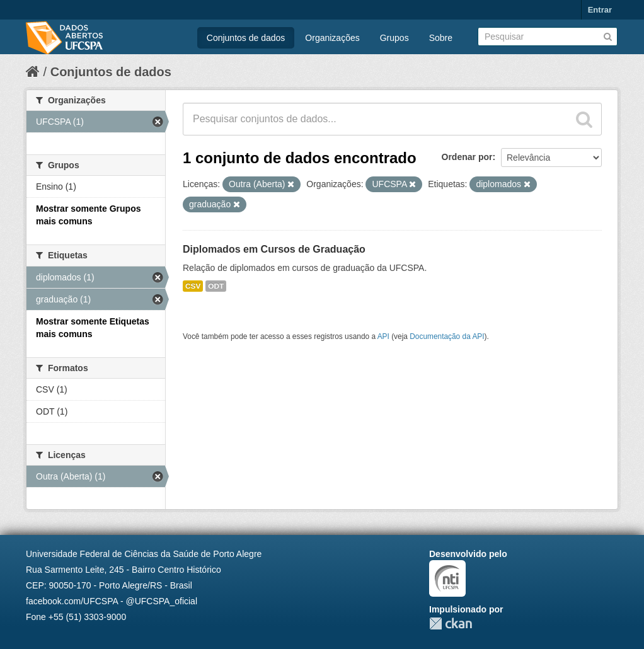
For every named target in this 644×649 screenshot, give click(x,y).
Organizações (332, 38)
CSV (193, 286)
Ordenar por (467, 157)
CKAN (451, 623)
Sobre (441, 38)
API (383, 336)
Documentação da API (447, 336)
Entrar (600, 10)
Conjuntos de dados (246, 38)
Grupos (394, 38)
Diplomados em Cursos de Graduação (274, 249)
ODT (216, 286)
